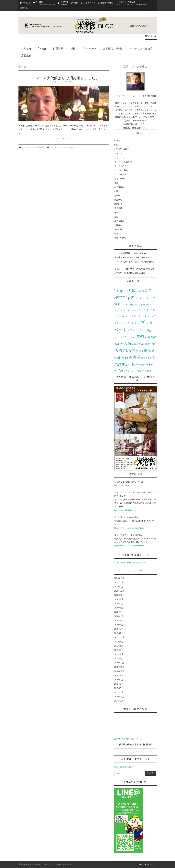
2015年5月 (119, 688)
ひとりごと (119, 158)
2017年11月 (119, 637)
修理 (116, 183)
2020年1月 (119, 616)
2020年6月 (119, 608)
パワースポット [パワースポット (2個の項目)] (133, 323)
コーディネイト (121, 166)
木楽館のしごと (121, 225)
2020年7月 (119, 604)
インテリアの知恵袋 (141, 48)
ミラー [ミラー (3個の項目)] (131, 330)
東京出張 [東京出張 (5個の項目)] (128, 364)
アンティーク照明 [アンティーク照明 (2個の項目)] (130, 305)
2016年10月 (119, 671)
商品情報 (58, 48)
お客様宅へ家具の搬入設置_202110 (130, 273)
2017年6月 (119, 654)
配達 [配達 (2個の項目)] (149, 371)
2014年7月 (119, 701)
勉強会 (117, 196)
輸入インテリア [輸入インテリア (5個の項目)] (126, 370)
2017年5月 (119, 659)
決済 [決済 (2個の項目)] (137, 364)
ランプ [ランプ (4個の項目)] (122, 337)
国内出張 (118, 204)
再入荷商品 (119, 187)
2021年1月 (119, 587)
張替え (117, 213)
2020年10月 (119, 595)
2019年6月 (119, 621)
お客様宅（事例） (106, 3)
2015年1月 (119, 692)
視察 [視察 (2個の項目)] (151, 364)
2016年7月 (119, 680)
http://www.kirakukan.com (125, 485)
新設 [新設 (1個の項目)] (150, 358)
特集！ (117, 234)
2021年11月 (119, 578)
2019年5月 (119, 625)
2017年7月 (119, 650)
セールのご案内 (121, 170)
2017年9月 (119, 642)
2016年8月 (119, 675)
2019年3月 (119, 629)
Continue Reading (64, 139)
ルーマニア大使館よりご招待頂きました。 (64, 78)
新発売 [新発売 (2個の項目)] (144, 358)
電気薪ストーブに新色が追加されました (132, 257)
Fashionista (141, 864)
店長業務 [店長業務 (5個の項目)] (129, 351)
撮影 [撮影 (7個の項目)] (148, 351)
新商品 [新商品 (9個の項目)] (135, 357)
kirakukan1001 (71, 82)
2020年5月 (119, 612)
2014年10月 (119, 697)
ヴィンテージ (120, 179)
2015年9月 (119, 684)
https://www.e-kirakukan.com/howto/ (129, 546)
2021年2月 (119, 582)
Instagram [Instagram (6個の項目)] (121, 291)
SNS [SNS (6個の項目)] (132, 291)
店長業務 (24, 8)
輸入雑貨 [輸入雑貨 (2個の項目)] (142, 371)
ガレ (52, 147)
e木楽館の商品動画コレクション (129, 739)
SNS (116, 145)
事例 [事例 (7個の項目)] (140, 337)
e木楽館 (42, 48)
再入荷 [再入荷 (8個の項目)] (126, 344)
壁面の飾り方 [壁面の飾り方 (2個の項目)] (145, 344)
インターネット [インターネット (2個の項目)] (131, 310)
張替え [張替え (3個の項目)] (140, 351)
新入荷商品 (39, 147)
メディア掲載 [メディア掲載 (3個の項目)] (143, 330)
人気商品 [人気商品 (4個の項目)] (150, 337)
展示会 (73, 147)
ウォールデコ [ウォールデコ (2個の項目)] (131, 316)
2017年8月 (119, 646)
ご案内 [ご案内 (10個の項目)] (129, 298)
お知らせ (27, 3)
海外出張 (118, 229)
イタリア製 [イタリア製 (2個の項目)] (144, 305)
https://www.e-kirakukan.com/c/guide (129, 528)
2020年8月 (119, 599)
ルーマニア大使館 (62, 147)
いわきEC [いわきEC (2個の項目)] (140, 291)
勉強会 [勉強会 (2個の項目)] (135, 344)
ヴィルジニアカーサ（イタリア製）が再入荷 (134, 269)
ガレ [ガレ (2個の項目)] (151, 316)
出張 (76, 3)
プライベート (90, 3)
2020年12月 (119, 591)
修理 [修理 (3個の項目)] (117, 344)
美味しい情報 (120, 238)
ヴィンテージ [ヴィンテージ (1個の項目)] (131, 338)
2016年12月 (119, 663)
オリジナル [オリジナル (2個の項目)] (143, 316)
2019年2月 (119, 633)
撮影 (116, 217)
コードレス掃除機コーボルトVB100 (130, 253)
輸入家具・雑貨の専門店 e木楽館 (132, 563)
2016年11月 (119, 667)
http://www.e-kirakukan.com (126, 510)
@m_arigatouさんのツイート (127, 767)
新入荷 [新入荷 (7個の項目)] (123, 357)
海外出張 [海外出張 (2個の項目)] (144, 364)
